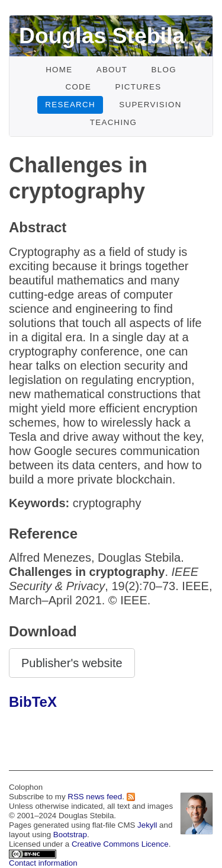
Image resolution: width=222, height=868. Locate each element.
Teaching (114, 122)
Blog (163, 70)
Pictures (139, 87)
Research (70, 105)
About (112, 70)
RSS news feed (95, 797)
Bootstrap (70, 835)
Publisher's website (72, 663)
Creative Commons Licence (120, 844)
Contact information (43, 863)
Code (78, 87)
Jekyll (147, 825)
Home (59, 70)
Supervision (150, 105)
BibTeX (33, 702)
